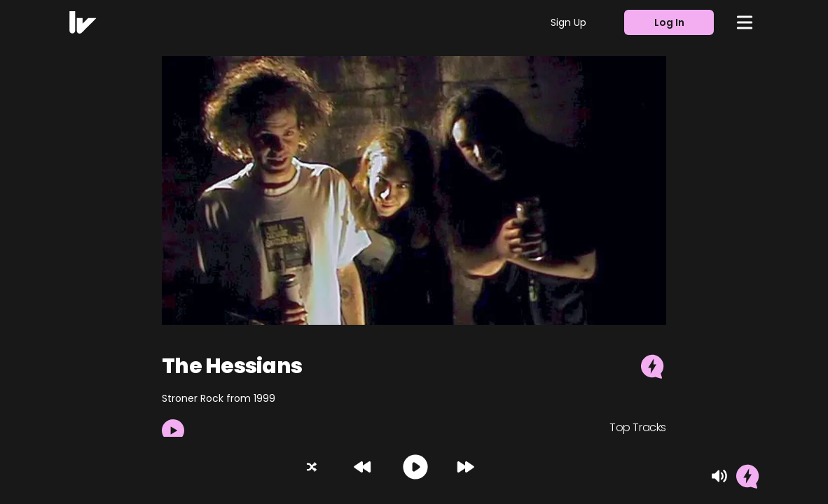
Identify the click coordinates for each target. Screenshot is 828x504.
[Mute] (719, 476)
